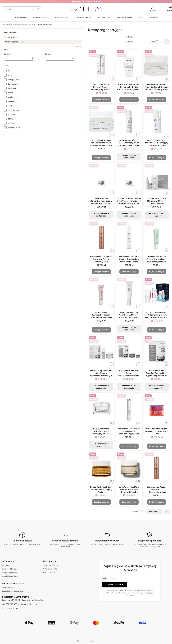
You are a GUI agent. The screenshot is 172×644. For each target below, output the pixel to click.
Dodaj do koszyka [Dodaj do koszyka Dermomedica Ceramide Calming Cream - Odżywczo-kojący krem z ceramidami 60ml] (129, 446)
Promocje (154, 17)
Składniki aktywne (124, 17)
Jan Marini (12, 88)
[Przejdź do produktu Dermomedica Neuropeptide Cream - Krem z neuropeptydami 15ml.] (101, 293)
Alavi (10, 71)
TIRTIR (10, 119)
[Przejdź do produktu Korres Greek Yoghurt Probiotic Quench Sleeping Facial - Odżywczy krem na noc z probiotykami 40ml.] (157, 65)
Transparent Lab (14, 128)
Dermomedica (13, 84)
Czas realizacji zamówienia (12, 591)
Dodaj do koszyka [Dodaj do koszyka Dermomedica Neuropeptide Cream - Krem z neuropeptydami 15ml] (101, 330)
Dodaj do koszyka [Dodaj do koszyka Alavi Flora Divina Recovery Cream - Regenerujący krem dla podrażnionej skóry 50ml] (101, 99)
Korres (10, 93)
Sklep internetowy (86, 641)
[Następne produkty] (154, 511)
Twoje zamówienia (51, 565)
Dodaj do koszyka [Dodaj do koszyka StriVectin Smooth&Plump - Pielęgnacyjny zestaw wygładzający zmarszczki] (157, 330)
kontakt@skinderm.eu (27, 604)
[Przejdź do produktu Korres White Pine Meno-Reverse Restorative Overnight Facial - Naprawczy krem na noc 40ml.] (129, 468)
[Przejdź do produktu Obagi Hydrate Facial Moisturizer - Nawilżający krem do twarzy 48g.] (157, 121)
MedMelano (12, 101)
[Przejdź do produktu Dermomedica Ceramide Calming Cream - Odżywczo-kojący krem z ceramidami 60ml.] (129, 410)
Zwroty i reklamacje (10, 569)
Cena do (48, 54)
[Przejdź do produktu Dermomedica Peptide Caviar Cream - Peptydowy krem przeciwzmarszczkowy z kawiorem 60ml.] (157, 468)
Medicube (12, 97)
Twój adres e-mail (109, 578)
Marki (141, 17)
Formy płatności (8, 587)
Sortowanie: (130, 37)
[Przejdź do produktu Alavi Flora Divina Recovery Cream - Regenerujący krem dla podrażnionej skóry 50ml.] (101, 65)
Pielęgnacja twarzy (41, 17)
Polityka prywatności (10, 572)
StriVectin (12, 115)
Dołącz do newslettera (115, 584)
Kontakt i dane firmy (10, 576)
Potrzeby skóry (104, 17)
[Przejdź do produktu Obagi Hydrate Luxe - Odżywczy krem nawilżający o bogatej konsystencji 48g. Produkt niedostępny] (101, 410)
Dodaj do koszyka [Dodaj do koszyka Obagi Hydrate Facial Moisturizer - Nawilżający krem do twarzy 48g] (157, 158)
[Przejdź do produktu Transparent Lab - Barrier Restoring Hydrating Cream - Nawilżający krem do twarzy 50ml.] (129, 65)
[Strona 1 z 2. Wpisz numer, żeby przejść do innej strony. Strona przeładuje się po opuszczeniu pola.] (157, 42)
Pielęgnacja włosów (83, 17)
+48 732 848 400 (9, 604)
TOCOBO (11, 123)
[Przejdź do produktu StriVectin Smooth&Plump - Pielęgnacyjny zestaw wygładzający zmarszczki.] (157, 293)
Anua (10, 75)
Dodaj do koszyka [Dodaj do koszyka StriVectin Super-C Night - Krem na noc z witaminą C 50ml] (157, 446)
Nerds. (10, 106)
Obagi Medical (13, 110)
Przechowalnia (49, 572)
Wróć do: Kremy (11, 37)
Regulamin (6, 565)
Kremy (33, 25)
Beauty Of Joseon (15, 80)
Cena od (7, 54)
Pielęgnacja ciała (62, 17)
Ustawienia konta (50, 569)
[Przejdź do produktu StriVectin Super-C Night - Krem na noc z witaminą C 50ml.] (157, 410)
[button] (38, 9)
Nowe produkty (21, 17)
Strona (152, 42)
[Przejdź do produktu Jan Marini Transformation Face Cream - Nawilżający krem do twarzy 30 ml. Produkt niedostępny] (129, 179)
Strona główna (7, 25)
